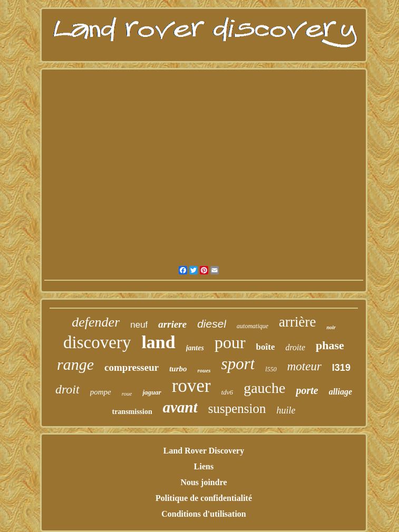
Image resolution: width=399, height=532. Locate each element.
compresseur (132, 367)
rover (191, 386)
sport (238, 364)
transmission (132, 412)
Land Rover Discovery (204, 451)
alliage (340, 392)
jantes (195, 348)
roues (204, 370)
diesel (212, 324)
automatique (252, 326)
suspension (237, 408)
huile (286, 410)
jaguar (152, 392)
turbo (178, 369)
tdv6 (227, 392)
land (158, 342)
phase (330, 345)
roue (127, 393)
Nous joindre (203, 482)
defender (96, 322)
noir (331, 327)
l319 (341, 368)
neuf (139, 325)
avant (180, 407)
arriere (172, 324)
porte (307, 390)
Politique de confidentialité (204, 498)
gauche (264, 388)
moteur (304, 366)
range (75, 364)
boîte (266, 347)
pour (230, 342)
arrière (297, 322)
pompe (101, 392)
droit (67, 389)
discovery (97, 342)
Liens (204, 466)
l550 (271, 369)
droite (295, 347)
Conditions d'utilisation (204, 514)
